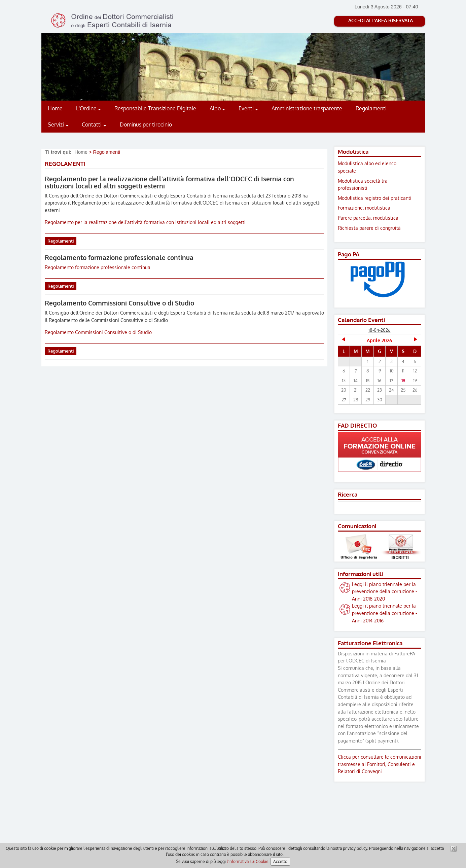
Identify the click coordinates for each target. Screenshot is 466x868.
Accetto (280, 861)
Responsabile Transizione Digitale (155, 108)
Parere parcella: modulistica (368, 218)
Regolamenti (371, 108)
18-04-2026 (380, 330)
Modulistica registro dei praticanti (375, 198)
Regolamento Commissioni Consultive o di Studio (119, 303)
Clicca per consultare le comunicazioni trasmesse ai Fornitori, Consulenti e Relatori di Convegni (380, 764)
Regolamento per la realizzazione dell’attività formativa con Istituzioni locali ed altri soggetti (145, 222)
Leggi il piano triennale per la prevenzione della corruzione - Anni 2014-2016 (385, 613)
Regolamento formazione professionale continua (119, 258)
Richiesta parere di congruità (369, 228)
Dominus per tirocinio (146, 124)
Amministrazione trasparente (307, 108)
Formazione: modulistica (364, 208)
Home (55, 108)
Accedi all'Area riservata (381, 20)
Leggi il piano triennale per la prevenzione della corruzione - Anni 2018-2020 (385, 591)
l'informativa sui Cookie (248, 861)
